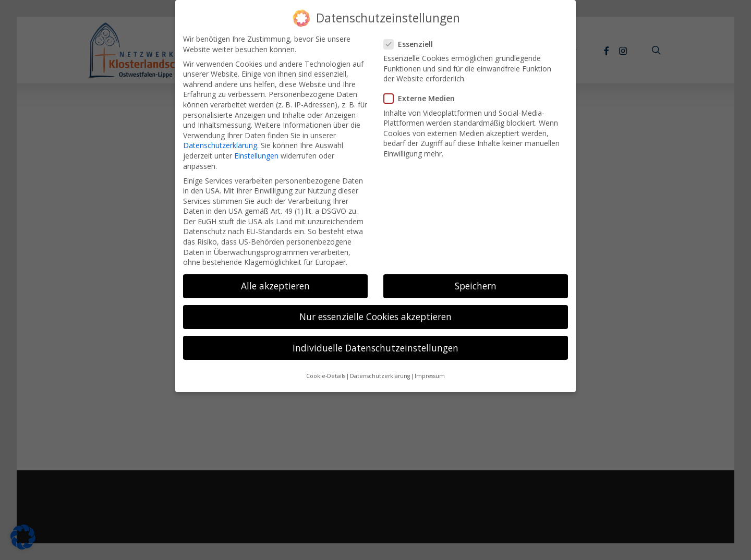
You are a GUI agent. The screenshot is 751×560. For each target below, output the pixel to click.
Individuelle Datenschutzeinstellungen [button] (375, 339)
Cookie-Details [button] (326, 368)
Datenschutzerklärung (220, 137)
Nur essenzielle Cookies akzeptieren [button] (375, 309)
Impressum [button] (430, 368)
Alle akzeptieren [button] (275, 278)
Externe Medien (423, 90)
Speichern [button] (476, 278)
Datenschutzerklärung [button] (380, 368)
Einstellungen (256, 148)
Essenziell (413, 36)
